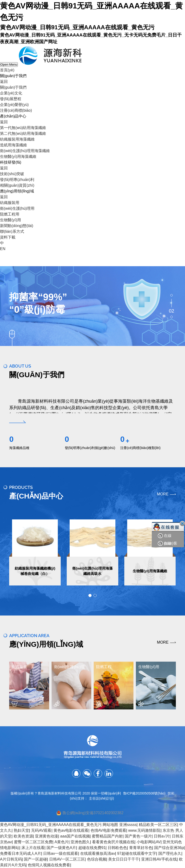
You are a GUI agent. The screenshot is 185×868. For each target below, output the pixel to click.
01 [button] (172, 295)
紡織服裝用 (10, 203)
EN (3, 249)
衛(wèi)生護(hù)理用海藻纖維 (25, 151)
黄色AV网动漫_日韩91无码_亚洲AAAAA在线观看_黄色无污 (51, 825)
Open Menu (9, 65)
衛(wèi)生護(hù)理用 (17, 208)
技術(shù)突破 (12, 174)
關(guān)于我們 (13, 87)
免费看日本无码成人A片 (21, 853)
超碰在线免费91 (92, 848)
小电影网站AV (149, 842)
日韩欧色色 (117, 848)
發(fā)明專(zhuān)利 (17, 180)
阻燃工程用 (10, 214)
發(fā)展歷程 (11, 99)
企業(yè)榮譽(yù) (14, 105)
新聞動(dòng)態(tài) (17, 226)
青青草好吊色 (141, 848)
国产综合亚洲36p (169, 848)
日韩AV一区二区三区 (67, 859)
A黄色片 (62, 842)
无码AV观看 (41, 830)
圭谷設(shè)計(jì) (101, 798)
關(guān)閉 (182, 523)
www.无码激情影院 (144, 830)
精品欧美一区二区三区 (158, 825)
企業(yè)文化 (11, 93)
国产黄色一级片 (138, 836)
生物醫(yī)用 (10, 220)
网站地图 (110, 825)
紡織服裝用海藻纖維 (17, 139)
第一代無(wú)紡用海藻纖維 (23, 128)
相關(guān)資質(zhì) (17, 185)
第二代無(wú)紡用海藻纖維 (23, 133)
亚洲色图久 (80, 842)
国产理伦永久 (170, 853)
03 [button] (172, 317)
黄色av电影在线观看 (71, 830)
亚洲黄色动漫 (46, 836)
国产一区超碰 (35, 859)
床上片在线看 (33, 848)
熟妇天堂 (21, 830)
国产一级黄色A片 (61, 848)
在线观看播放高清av (98, 853)
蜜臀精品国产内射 (107, 836)
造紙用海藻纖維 (13, 145)
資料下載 (8, 237)
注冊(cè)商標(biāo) (16, 110)
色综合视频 (97, 859)
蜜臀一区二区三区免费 (33, 842)
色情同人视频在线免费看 (49, 865)
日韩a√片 (162, 836)
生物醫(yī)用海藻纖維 (18, 157)
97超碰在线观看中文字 (137, 853)
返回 (4, 82)
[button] (90, 595)
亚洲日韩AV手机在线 (159, 859)
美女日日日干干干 (124, 859)
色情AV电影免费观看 (108, 830)
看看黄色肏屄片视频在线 (113, 842)
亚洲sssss (128, 825)
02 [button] (172, 311)
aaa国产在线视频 (75, 836)
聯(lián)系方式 (12, 231)
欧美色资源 (23, 836)
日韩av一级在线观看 (61, 853)
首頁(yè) (7, 70)
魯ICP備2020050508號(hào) (144, 793)
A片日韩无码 (11, 859)
